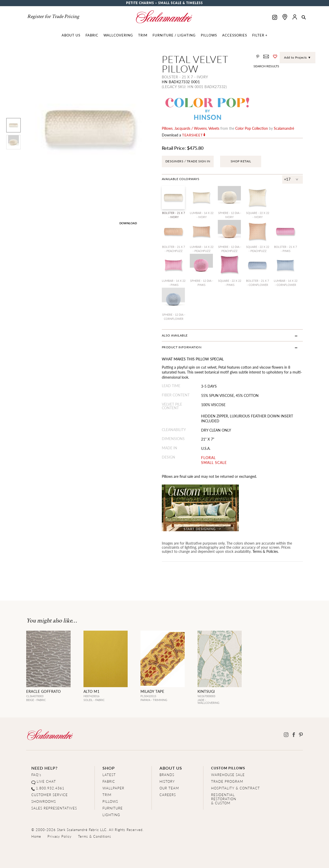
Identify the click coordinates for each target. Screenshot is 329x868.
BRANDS (167, 775)
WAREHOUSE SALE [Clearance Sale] (228, 775)
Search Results (266, 66)
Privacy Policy (60, 836)
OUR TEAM (169, 788)
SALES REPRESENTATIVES (54, 808)
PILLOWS (110, 801)
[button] (304, 18)
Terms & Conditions (95, 836)
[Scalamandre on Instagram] (275, 18)
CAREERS (168, 795)
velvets (214, 128)
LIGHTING (111, 815)
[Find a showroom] (285, 17)
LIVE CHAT (46, 781)
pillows (167, 128)
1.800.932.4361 (50, 788)
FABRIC (109, 781)
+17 (287, 179)
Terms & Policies (265, 551)
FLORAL (208, 458)
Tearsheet (192, 135)
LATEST (109, 775)
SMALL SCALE (214, 463)
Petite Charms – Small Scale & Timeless (164, 3)
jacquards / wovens (191, 128)
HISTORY (167, 781)
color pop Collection (252, 128)
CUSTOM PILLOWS (228, 768)
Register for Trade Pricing (53, 16)
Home (36, 836)
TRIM (107, 795)
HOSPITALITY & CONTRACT (236, 788)
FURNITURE (113, 808)
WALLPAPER (113, 788)
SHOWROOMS (44, 801)
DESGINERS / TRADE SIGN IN (188, 161)
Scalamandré (284, 128)
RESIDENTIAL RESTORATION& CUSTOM (224, 799)
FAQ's (36, 775)
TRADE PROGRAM (227, 781)
